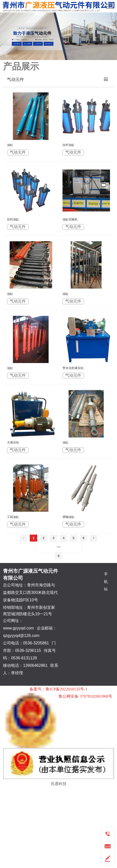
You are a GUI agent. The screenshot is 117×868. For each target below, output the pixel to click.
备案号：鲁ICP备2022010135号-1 (58, 689)
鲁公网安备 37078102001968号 (85, 696)
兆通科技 (58, 784)
